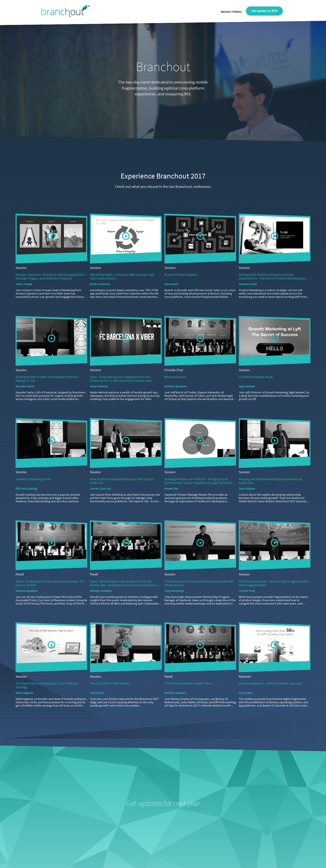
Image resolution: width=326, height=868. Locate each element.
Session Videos (231, 12)
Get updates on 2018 (264, 11)
